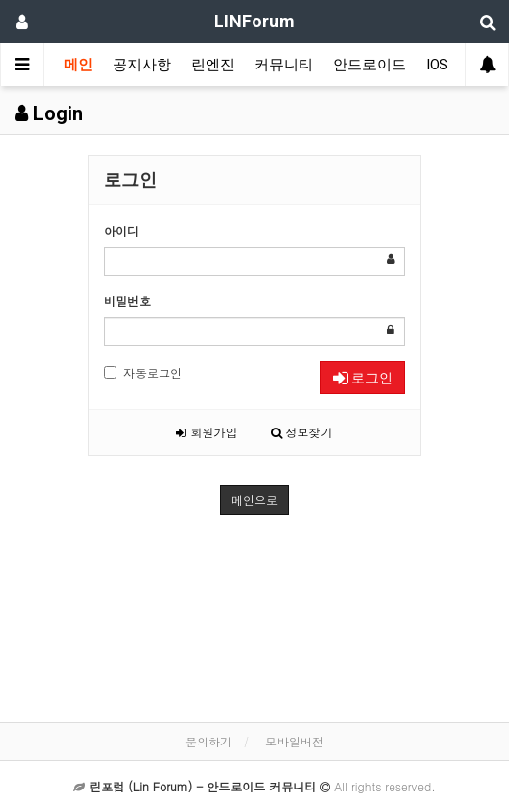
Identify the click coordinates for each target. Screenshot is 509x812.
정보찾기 (302, 432)
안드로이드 (370, 65)
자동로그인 (143, 372)
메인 (78, 65)
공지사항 (142, 65)
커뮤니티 (284, 65)
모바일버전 (295, 741)
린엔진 (213, 65)
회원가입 (207, 432)
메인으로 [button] (254, 499)
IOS (437, 65)
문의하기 (208, 741)
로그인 (363, 378)
